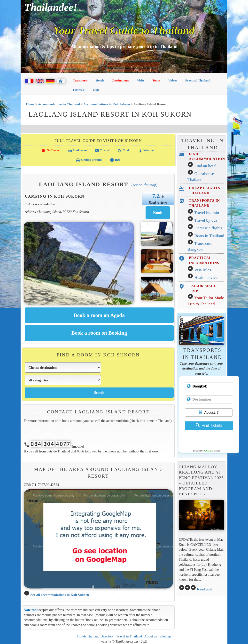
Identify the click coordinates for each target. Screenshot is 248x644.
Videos (173, 80)
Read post (204, 589)
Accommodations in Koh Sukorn (107, 104)
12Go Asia (209, 451)
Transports (80, 80)
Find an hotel (205, 166)
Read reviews (158, 202)
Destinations (121, 80)
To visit (102, 151)
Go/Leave (50, 151)
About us (151, 636)
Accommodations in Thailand (59, 104)
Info (115, 160)
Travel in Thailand (129, 636)
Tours (156, 80)
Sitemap (165, 636)
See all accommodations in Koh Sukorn (60, 595)
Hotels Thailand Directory (95, 636)
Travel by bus (206, 220)
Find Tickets (209, 425)
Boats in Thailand (209, 236)
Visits (141, 80)
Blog (96, 90)
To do (124, 151)
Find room (77, 151)
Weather (147, 151)
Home (30, 104)
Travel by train (207, 213)
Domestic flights (208, 228)
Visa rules (203, 270)
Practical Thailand (198, 80)
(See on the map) (144, 185)
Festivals (79, 90)
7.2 (156, 196)
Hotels (100, 80)
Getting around (89, 160)
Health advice (206, 278)
